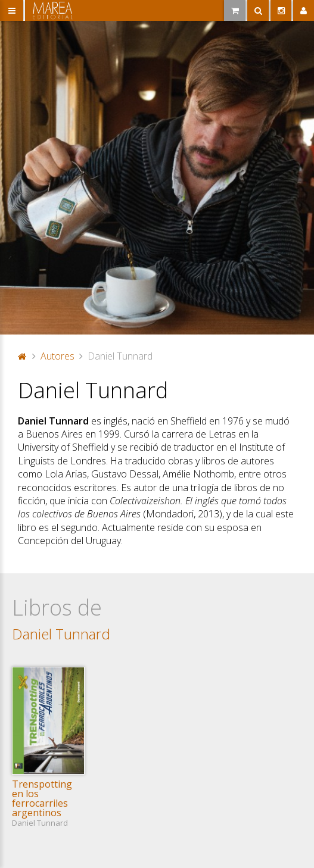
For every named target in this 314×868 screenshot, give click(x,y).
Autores (57, 356)
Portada (23, 356)
